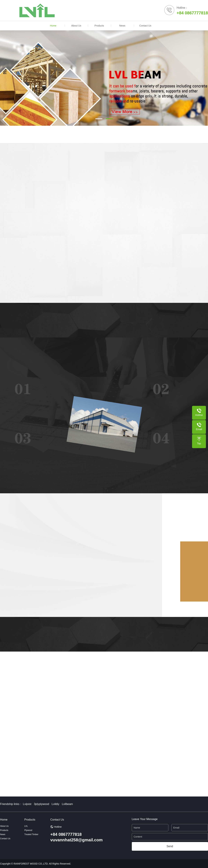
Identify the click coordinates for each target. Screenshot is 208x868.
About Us (76, 26)
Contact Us (145, 26)
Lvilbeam (67, 804)
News (122, 26)
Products (99, 26)
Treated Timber (31, 834)
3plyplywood (41, 804)
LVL (26, 826)
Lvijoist (27, 804)
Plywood (28, 830)
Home (53, 26)
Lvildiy (55, 804)
